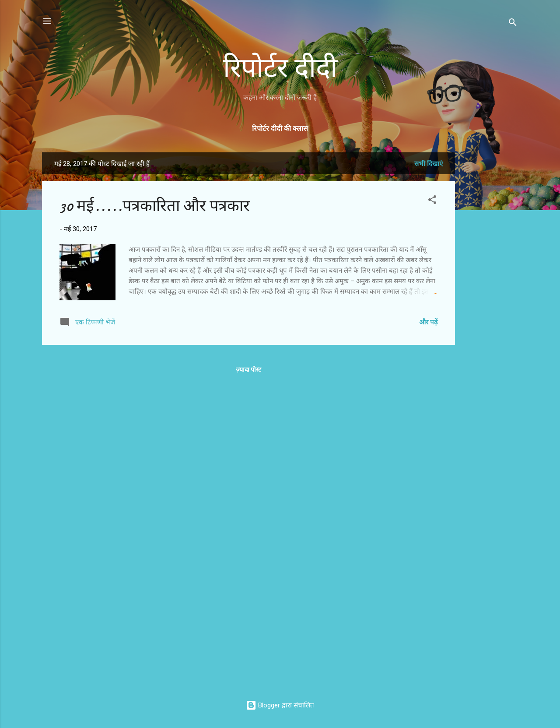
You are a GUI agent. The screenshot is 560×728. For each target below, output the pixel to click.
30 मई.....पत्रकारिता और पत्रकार (155, 206)
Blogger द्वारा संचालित (280, 705)
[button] (432, 201)
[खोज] (513, 24)
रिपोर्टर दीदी (280, 68)
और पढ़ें (428, 322)
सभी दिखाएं (429, 164)
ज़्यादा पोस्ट (248, 369)
